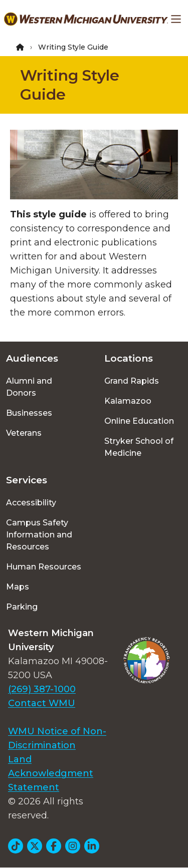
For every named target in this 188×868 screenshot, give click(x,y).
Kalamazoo (128, 401)
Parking (22, 607)
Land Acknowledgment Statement (51, 773)
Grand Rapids (132, 381)
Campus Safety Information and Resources (39, 535)
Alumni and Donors (29, 387)
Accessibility (31, 503)
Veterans (24, 433)
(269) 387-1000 (42, 689)
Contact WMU (42, 703)
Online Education (139, 421)
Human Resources (44, 567)
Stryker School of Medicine (139, 447)
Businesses (29, 413)
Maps (18, 587)
